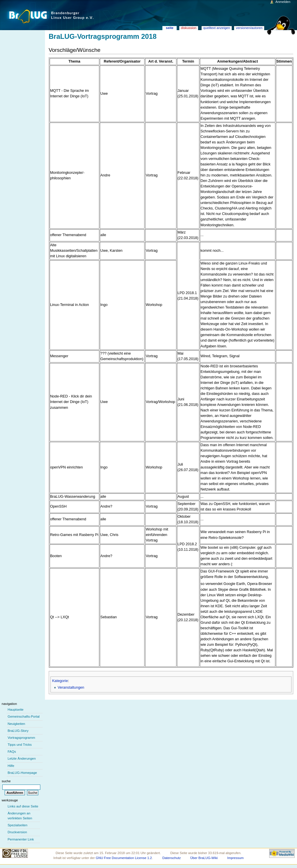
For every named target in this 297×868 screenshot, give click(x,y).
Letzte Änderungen (22, 758)
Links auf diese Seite (23, 806)
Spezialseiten (17, 825)
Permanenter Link (21, 839)
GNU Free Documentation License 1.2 (124, 858)
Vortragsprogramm (21, 738)
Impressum (236, 858)
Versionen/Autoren (249, 28)
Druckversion (17, 832)
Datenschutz (172, 858)
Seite (170, 28)
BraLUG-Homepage (22, 773)
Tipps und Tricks (20, 745)
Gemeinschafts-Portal (23, 716)
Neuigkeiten (16, 724)
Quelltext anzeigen (217, 28)
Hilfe (11, 766)
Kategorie (60, 681)
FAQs (12, 752)
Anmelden (283, 2)
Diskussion (189, 28)
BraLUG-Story (18, 731)
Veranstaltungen (71, 688)
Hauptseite (16, 710)
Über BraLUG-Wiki (204, 858)
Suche (6, 781)
